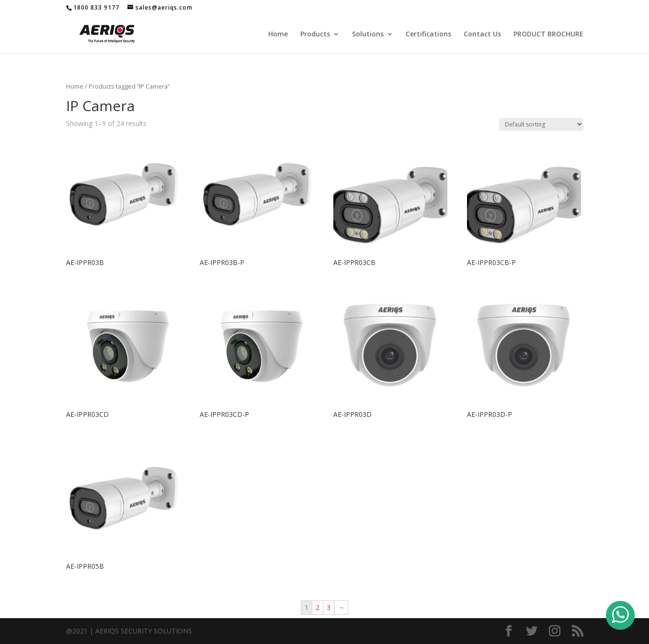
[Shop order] (541, 124)
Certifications (428, 34)
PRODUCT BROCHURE (548, 34)
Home (278, 34)
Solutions (368, 34)
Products (315, 34)
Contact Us (482, 34)
